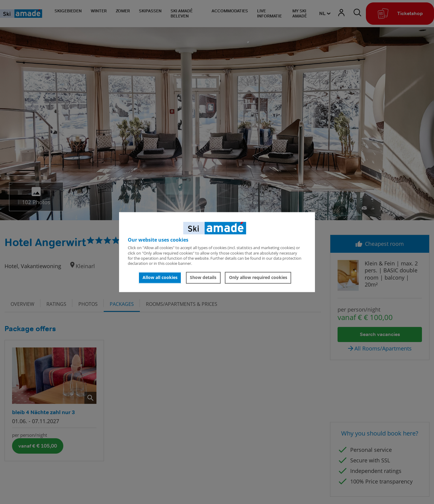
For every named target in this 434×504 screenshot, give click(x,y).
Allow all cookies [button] (160, 278)
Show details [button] (203, 278)
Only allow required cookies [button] (258, 278)
